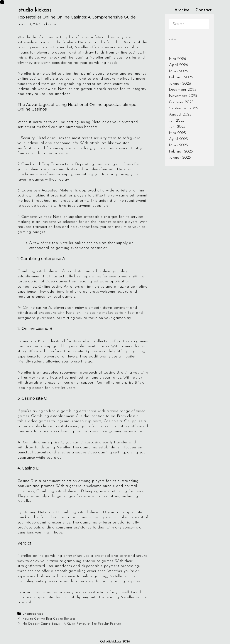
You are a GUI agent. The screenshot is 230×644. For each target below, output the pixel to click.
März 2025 (178, 145)
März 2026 (178, 71)
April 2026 (178, 65)
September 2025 (183, 108)
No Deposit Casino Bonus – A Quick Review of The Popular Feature (72, 624)
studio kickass (35, 10)
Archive (182, 10)
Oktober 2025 (181, 102)
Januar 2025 (180, 158)
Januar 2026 (180, 84)
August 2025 (180, 115)
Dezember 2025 (183, 90)
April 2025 (178, 139)
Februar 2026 (181, 77)
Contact (204, 10)
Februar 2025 (181, 152)
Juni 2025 (177, 127)
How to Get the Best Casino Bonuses (49, 619)
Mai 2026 (178, 59)
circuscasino (91, 442)
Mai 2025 (177, 133)
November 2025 (183, 96)
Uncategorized (33, 614)
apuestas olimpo (120, 105)
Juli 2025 (177, 121)
